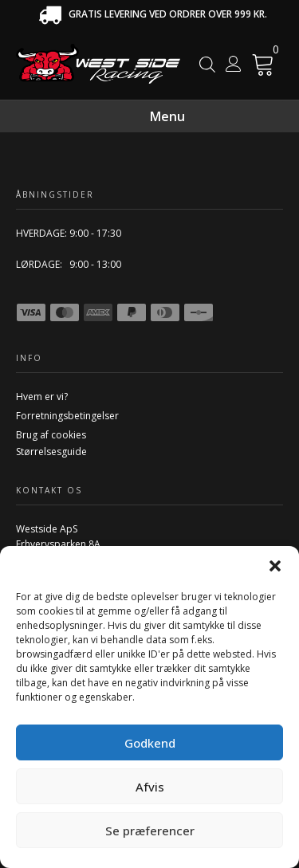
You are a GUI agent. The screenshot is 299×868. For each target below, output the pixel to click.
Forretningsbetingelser (67, 416)
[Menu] (262, 116)
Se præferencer (150, 831)
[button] (275, 566)
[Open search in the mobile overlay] (207, 64)
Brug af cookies (51, 435)
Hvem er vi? (42, 397)
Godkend (150, 743)
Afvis (150, 787)
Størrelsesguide (51, 452)
